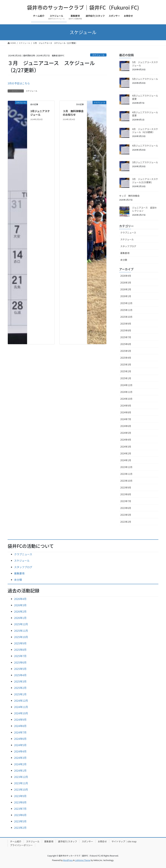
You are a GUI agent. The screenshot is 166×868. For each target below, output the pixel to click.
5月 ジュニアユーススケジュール (145, 64)
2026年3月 (126, 283)
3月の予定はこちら (19, 83)
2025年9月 (126, 324)
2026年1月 (126, 296)
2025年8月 (126, 330)
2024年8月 (126, 412)
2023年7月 (126, 501)
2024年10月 (126, 399)
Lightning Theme (83, 860)
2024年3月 (126, 447)
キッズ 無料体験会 (129, 196)
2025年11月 (126, 310)
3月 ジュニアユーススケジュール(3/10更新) (145, 181)
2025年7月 (126, 337)
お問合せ (102, 841)
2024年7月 (126, 419)
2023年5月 (126, 515)
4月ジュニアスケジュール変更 (145, 97)
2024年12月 (126, 385)
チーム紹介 (16, 841)
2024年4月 (126, 440)
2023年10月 (126, 481)
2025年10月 (126, 317)
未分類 (124, 260)
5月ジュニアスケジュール (145, 79)
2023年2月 (126, 522)
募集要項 (125, 253)
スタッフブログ (128, 246)
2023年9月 (126, 487)
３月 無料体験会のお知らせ (73, 113)
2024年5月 (126, 433)
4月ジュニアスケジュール (145, 146)
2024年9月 (126, 406)
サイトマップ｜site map (124, 841)
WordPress (68, 860)
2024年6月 (126, 426)
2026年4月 (126, 276)
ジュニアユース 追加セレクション (144, 209)
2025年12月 (126, 303)
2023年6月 (126, 508)
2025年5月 (126, 351)
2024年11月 (126, 392)
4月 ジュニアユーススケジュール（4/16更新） (145, 131)
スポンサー (87, 841)
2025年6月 (126, 344)
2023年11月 (126, 474)
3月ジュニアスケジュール (40, 113)
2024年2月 (126, 453)
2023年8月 (126, 494)
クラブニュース (128, 233)
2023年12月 (126, 467)
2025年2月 (126, 371)
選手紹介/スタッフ (68, 841)
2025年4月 (126, 358)
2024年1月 (126, 460)
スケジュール (98, 55)
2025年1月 (126, 378)
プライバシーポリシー (21, 845)
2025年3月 (126, 364)
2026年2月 (126, 289)
